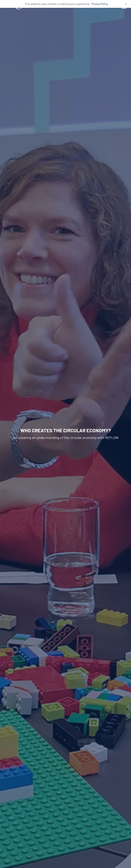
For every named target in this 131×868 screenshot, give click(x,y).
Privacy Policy (100, 4)
